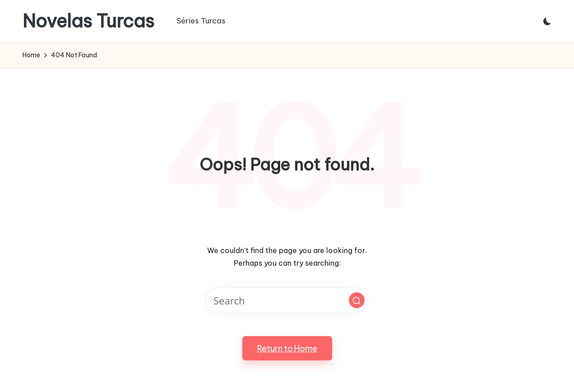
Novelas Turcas (88, 21)
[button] (357, 300)
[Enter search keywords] (287, 300)
